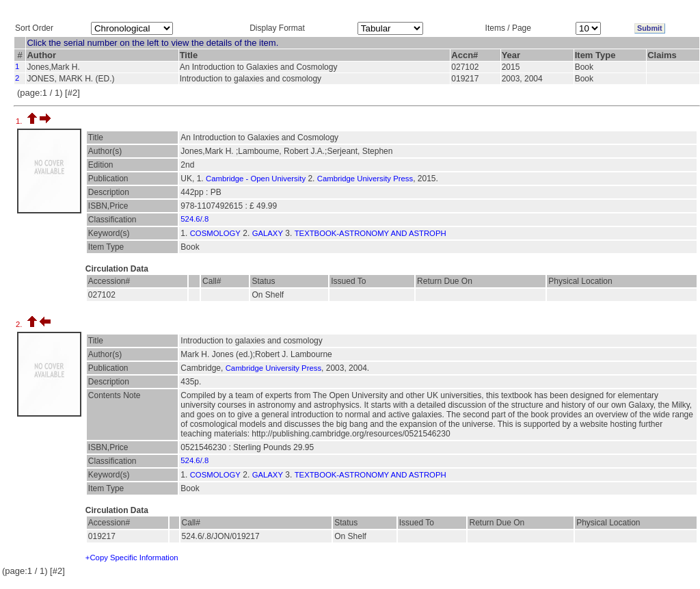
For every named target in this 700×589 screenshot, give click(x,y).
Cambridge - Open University (256, 179)
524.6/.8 (194, 219)
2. (20, 324)
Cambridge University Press (365, 179)
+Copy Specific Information (132, 558)
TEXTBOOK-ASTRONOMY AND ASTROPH (371, 233)
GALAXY (268, 233)
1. (20, 121)
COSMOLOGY (215, 233)
